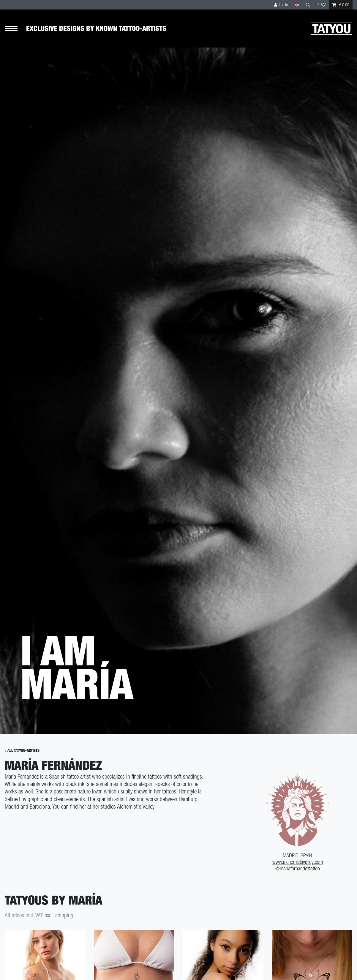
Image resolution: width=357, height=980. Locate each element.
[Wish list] (322, 5)
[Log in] (281, 5)
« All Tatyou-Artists (22, 751)
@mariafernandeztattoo (298, 868)
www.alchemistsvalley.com (298, 862)
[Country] (297, 5)
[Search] (308, 5)
